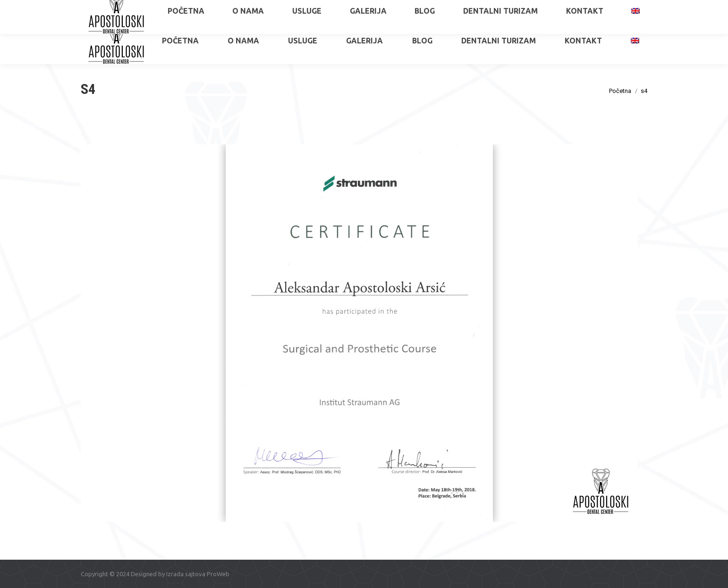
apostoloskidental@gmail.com (605, 8)
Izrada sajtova (186, 574)
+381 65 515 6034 (116, 8)
